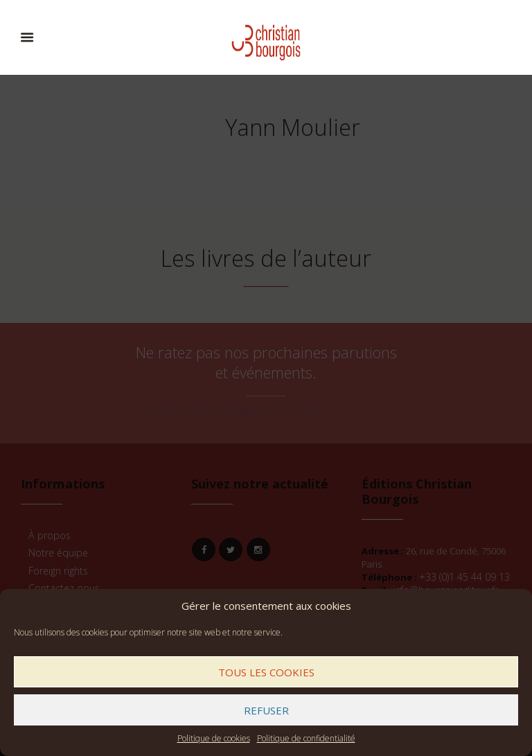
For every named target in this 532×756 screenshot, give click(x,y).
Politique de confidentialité (306, 738)
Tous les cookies (266, 672)
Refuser (266, 710)
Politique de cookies (214, 738)
